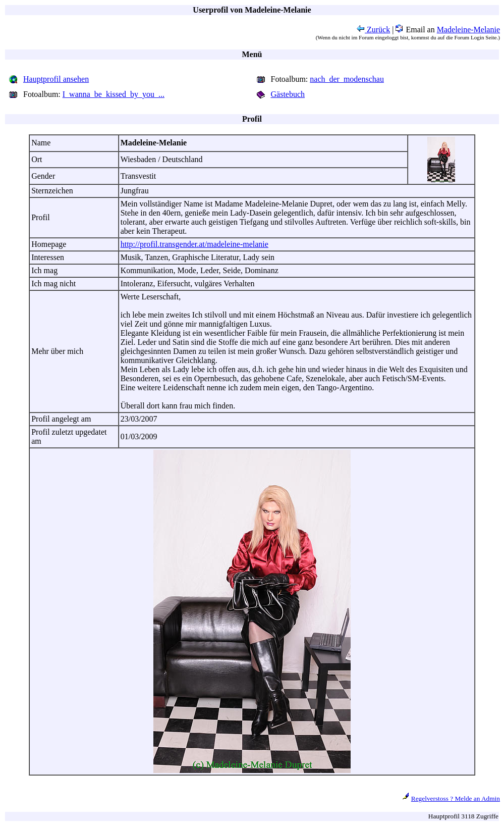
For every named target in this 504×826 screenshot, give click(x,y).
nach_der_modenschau (347, 79)
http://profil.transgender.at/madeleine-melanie (194, 244)
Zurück (373, 30)
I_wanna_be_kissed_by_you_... (114, 94)
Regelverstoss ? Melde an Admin (456, 798)
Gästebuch (288, 94)
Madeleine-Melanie (468, 30)
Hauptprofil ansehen (56, 79)
